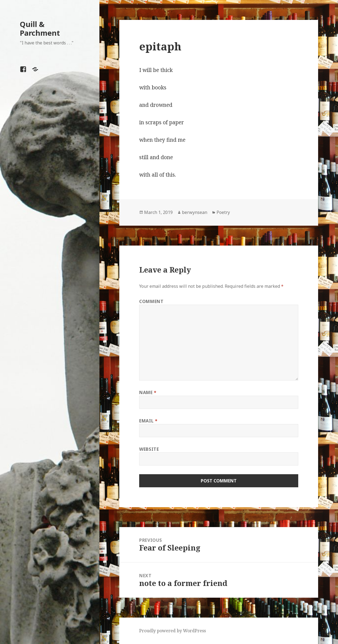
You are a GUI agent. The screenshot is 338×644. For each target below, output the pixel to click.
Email (148, 421)
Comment (151, 301)
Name (148, 392)
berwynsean (195, 212)
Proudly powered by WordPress (173, 631)
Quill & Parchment (40, 28)
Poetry (223, 212)
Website (149, 449)
